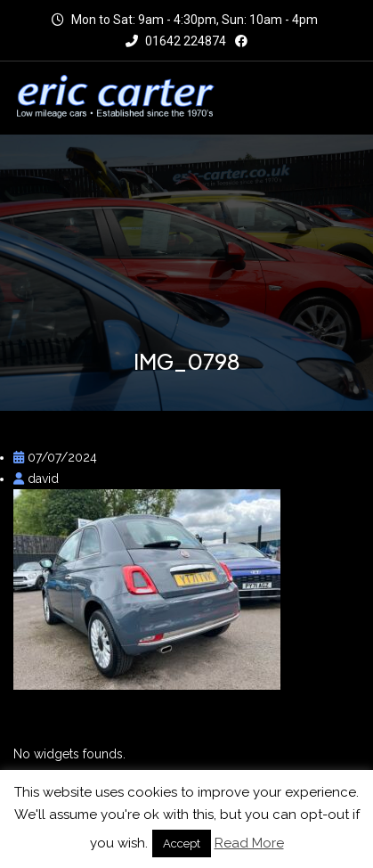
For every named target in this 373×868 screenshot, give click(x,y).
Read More (249, 843)
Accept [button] (182, 843)
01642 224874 (176, 41)
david (36, 479)
